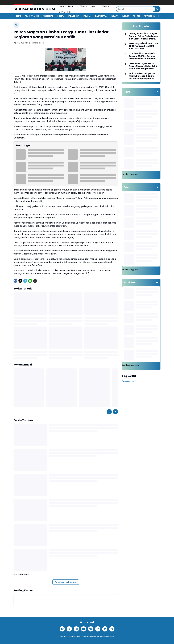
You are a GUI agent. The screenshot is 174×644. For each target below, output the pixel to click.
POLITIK (136, 16)
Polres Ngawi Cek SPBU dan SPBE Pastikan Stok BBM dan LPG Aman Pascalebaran (143, 46)
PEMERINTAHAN (32, 16)
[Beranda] (16, 25)
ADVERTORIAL (150, 16)
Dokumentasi (66, 12)
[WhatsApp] (30, 281)
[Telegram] (25, 281)
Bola (95, 6)
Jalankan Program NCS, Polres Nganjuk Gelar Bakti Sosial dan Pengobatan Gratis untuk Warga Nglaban (143, 66)
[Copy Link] (35, 281)
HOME (18, 16)
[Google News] (91, 629)
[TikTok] (98, 629)
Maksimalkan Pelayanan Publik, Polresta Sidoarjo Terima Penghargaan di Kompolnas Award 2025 (142, 76)
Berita (72, 6)
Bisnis (84, 6)
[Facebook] (15, 281)
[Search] (136, 9)
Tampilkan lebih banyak (66, 582)
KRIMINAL (87, 16)
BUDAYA (114, 16)
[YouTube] (84, 629)
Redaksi (64, 637)
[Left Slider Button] (109, 412)
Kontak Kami (74, 637)
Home (62, 6)
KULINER (125, 16)
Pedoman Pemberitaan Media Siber (98, 637)
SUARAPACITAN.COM (34, 9)
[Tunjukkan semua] (157, 92)
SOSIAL (61, 16)
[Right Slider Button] (158, 16)
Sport (106, 6)
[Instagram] (76, 629)
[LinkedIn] (105, 629)
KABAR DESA (73, 16)
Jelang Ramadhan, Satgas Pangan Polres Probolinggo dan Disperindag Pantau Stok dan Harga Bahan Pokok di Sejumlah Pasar (143, 36)
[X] (20, 281)
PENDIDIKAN (48, 16)
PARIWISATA (101, 16)
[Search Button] (158, 9)
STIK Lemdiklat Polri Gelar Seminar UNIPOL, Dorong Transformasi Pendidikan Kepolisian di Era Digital (142, 56)
